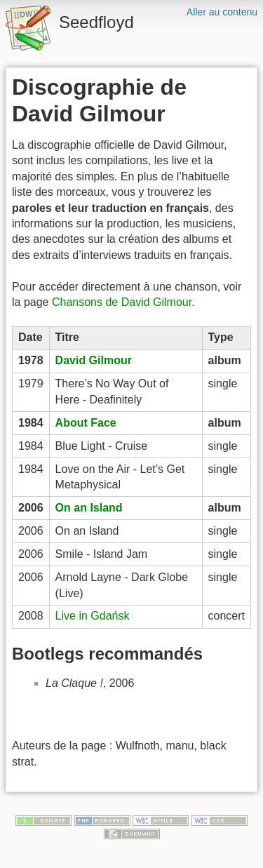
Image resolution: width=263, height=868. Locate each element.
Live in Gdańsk (93, 616)
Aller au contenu (222, 12)
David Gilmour (94, 360)
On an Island (89, 508)
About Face (86, 423)
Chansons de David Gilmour (122, 302)
